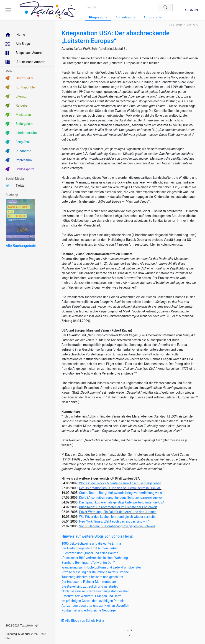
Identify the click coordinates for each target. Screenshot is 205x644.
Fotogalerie (153, 17)
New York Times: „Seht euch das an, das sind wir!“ (114, 521)
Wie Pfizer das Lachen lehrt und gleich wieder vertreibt (117, 517)
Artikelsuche (126, 17)
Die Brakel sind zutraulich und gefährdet (90, 586)
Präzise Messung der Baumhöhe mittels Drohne (95, 572)
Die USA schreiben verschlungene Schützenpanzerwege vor (121, 498)
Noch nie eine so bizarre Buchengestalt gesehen (95, 591)
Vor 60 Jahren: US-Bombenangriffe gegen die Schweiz (117, 526)
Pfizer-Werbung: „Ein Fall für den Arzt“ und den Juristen (118, 512)
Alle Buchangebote (21, 246)
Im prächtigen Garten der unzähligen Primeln (93, 601)
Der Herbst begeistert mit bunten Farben (90, 548)
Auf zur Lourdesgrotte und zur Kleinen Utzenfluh (95, 606)
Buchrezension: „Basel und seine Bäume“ (90, 553)
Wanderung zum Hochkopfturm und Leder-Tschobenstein (102, 567)
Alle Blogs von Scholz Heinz (83, 621)
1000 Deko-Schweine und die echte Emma (91, 543)
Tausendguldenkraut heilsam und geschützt (92, 577)
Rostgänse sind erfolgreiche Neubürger (89, 610)
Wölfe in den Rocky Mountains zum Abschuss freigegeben (120, 483)
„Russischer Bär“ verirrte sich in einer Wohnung (95, 558)
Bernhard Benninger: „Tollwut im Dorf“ (88, 563)
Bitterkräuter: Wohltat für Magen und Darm (91, 596)
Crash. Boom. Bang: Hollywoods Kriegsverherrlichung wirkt (121, 493)
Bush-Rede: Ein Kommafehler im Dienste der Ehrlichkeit (118, 507)
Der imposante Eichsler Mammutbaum (89, 582)
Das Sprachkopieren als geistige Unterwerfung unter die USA (122, 502)
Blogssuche (98, 17)
